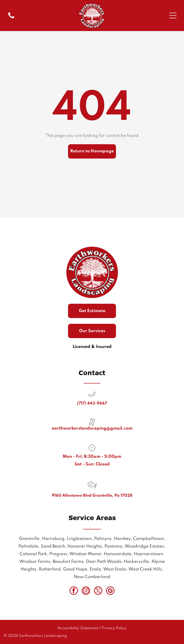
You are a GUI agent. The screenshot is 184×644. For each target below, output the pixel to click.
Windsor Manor (85, 554)
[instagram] (86, 591)
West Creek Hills (145, 569)
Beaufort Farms (68, 562)
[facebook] (74, 591)
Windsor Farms (35, 562)
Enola (95, 569)
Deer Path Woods (104, 562)
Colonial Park (33, 554)
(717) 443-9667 (92, 403)
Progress (58, 554)
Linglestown (79, 539)
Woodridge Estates (144, 546)
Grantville (29, 539)
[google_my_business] (110, 591)
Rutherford (50, 569)
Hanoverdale (118, 554)
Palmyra (103, 539)
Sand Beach (53, 546)
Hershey (122, 539)
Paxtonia (113, 546)
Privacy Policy (114, 628)
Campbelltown (148, 539)
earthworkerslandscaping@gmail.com (92, 428)
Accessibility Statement (78, 628)
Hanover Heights (85, 546)
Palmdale (28, 546)
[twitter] (98, 591)
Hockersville (136, 562)
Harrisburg (53, 539)
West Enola (115, 569)
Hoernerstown (148, 554)
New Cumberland (92, 577)
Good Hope (75, 569)
